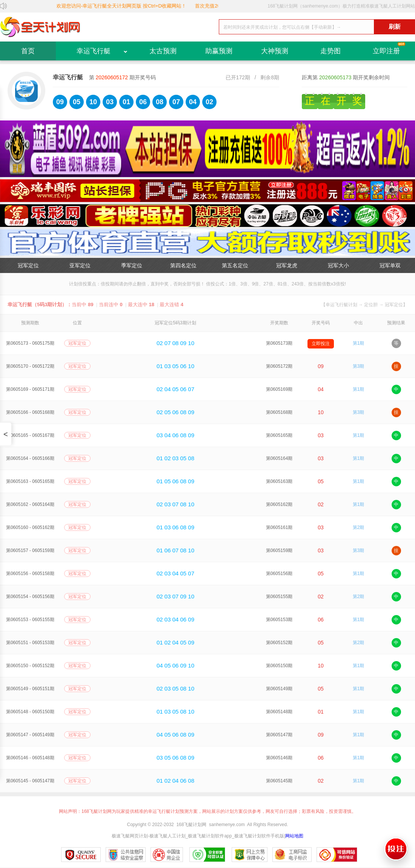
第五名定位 (235, 265)
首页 (28, 51)
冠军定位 (28, 265)
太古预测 (163, 51)
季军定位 (132, 265)
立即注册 (386, 51)
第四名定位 (183, 265)
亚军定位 (80, 265)
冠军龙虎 (287, 265)
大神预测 (275, 51)
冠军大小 (338, 265)
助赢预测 (219, 51)
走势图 (330, 51)
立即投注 (321, 344)
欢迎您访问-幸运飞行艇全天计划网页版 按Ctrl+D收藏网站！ (129, 6)
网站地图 (294, 836)
